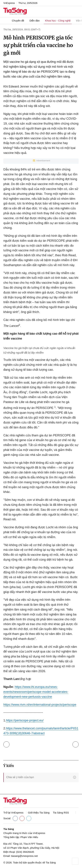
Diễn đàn (35, 21)
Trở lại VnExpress (13, 813)
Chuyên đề (18, 21)
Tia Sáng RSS (61, 813)
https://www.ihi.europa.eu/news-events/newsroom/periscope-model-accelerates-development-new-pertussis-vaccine (36, 692)
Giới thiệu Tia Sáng (39, 813)
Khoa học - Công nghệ (58, 21)
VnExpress (9, 3)
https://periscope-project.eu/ (25, 720)
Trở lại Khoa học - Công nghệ (6, 744)
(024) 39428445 (25, 852)
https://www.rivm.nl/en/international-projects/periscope (40, 705)
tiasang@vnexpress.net (24, 856)
